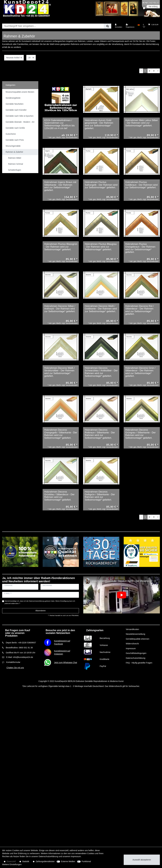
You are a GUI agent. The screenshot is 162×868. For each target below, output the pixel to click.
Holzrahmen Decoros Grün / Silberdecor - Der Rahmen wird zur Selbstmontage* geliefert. (140, 372)
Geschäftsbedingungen (136, 653)
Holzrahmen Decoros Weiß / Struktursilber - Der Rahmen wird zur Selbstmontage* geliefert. (59, 372)
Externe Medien (68, 861)
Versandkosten (132, 629)
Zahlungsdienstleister (45, 861)
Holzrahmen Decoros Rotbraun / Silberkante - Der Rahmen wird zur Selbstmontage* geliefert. (100, 434)
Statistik (26, 861)
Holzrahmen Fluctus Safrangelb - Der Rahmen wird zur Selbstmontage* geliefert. (101, 185)
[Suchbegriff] (53, 26)
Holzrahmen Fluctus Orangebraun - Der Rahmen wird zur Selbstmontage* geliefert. (140, 248)
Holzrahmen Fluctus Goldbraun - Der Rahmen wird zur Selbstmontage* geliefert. (141, 185)
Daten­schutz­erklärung (48, 856)
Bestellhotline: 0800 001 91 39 (19, 648)
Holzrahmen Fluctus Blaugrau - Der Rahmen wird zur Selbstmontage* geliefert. (101, 247)
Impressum (131, 648)
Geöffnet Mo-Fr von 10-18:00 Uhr (21, 653)
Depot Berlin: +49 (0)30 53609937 (21, 643)
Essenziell (11, 861)
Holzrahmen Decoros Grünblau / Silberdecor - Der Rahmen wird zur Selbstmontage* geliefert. (59, 496)
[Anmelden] (119, 26)
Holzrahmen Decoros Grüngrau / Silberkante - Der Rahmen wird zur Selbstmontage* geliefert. (140, 434)
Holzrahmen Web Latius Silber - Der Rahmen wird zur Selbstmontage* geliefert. (142, 123)
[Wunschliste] (144, 26)
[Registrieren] (130, 26)
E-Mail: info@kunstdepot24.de (20, 657)
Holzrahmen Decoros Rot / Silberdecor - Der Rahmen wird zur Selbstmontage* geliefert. (140, 310)
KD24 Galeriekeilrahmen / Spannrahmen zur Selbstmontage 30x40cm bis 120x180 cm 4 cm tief (59, 124)
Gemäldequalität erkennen (138, 639)
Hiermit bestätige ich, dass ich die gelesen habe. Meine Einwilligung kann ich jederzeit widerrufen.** (40, 602)
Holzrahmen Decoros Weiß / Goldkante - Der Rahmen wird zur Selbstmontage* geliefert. (101, 309)
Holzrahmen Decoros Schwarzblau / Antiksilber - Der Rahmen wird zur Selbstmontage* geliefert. (101, 372)
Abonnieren (40, 611)
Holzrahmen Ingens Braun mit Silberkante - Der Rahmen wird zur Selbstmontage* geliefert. (60, 186)
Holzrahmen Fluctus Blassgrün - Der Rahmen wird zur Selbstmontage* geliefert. (61, 247)
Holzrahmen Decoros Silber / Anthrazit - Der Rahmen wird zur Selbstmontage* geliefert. (60, 309)
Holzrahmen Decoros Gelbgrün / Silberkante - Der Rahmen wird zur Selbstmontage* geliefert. (100, 496)
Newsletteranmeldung (135, 634)
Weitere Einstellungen (12, 864)
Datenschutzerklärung (136, 658)
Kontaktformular (13, 662)
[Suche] (107, 26)
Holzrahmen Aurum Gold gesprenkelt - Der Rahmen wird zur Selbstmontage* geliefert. (99, 124)
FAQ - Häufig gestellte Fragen (139, 663)
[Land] (139, 25)
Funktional (86, 861)
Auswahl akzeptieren (142, 860)
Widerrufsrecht (132, 644)
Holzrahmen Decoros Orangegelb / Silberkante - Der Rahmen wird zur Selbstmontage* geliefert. (61, 434)
